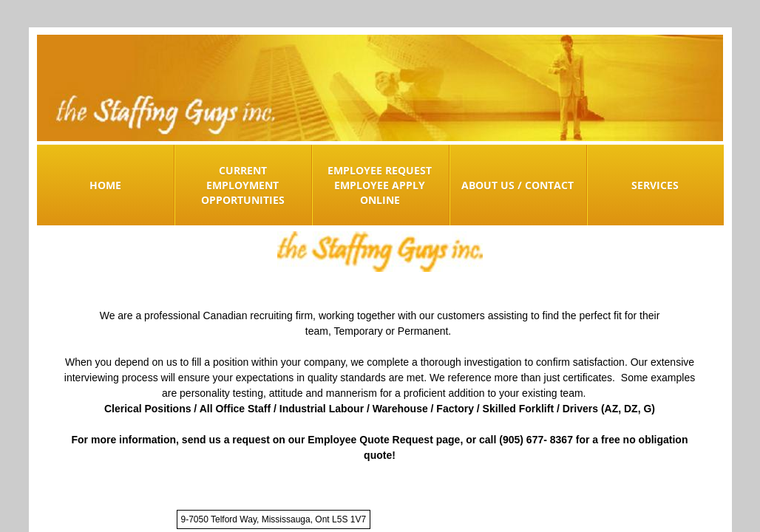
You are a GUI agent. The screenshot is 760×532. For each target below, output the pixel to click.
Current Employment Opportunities (243, 185)
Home (105, 185)
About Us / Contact (518, 185)
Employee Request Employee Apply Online (380, 185)
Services (655, 185)
